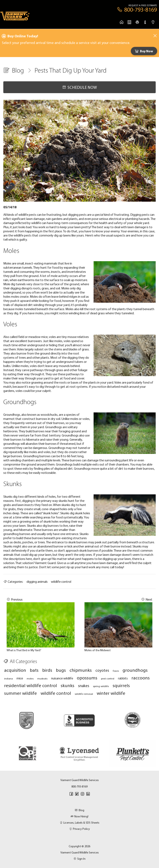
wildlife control (61, 582)
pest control (108, 678)
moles (30, 678)
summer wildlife (20, 693)
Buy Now (144, 51)
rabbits (123, 678)
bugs (61, 670)
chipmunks (81, 670)
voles (52, 337)
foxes (116, 671)
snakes (84, 686)
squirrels (121, 685)
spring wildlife (101, 686)
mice (20, 678)
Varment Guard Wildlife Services (80, 852)
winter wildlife (111, 693)
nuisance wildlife (62, 678)
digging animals (37, 582)
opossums (87, 678)
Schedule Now (79, 87)
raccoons (141, 678)
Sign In (79, 859)
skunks (67, 685)
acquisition (15, 670)
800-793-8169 (79, 786)
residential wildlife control (31, 685)
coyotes (102, 670)
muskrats (42, 678)
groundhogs (135, 670)
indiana (8, 678)
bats (34, 670)
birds (47, 670)
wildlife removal (84, 694)
